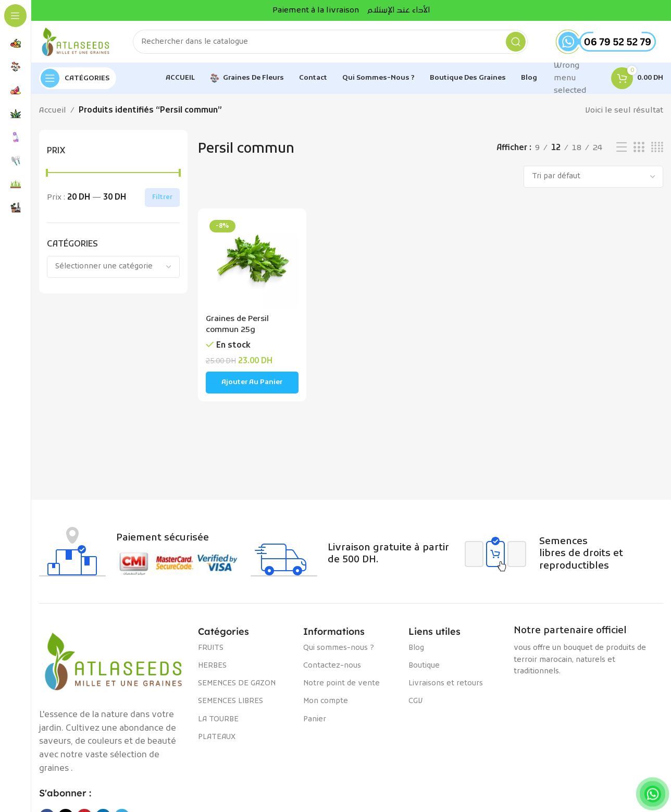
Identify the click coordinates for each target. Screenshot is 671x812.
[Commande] (593, 177)
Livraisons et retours (446, 684)
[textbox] (113, 267)
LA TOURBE (218, 719)
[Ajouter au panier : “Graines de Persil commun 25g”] (252, 383)
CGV (415, 701)
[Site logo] (76, 42)
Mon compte (326, 701)
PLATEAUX (217, 737)
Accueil (53, 110)
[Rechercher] (330, 42)
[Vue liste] (622, 148)
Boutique (424, 666)
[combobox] (113, 267)
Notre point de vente (341, 684)
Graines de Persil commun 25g (237, 324)
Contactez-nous (332, 666)
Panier (315, 719)
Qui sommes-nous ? (339, 648)
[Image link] (113, 661)
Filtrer (162, 198)
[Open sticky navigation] (78, 78)
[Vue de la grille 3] (639, 148)
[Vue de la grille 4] (657, 148)
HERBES (212, 666)
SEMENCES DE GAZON (237, 684)
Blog (416, 648)
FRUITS (211, 648)
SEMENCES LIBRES (231, 701)
